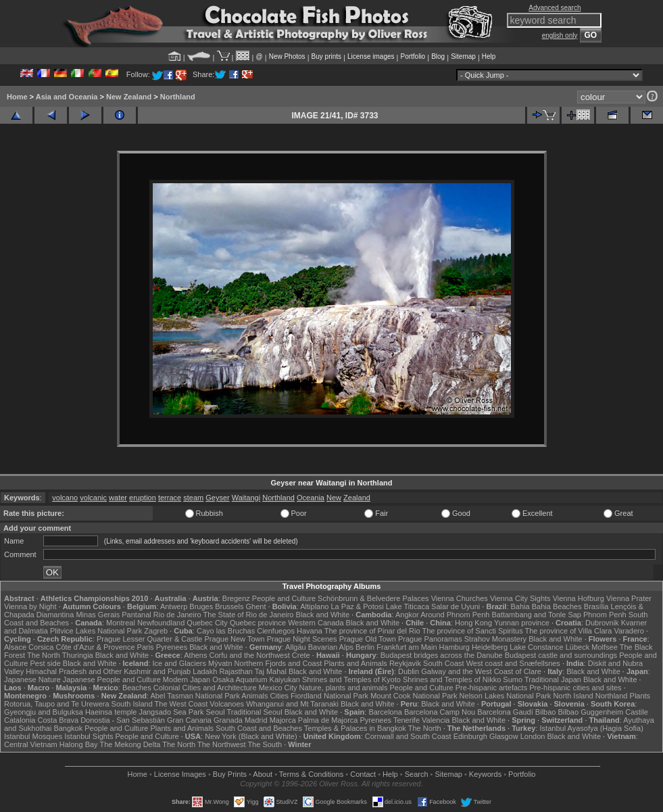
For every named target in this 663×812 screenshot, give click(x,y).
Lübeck (578, 647)
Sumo (513, 679)
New (334, 498)
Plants (640, 696)
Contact (363, 774)
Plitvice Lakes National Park (96, 631)
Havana (310, 631)
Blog (438, 56)
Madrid (256, 720)
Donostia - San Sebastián (123, 720)
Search (417, 774)
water (118, 498)
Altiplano (314, 606)
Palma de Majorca (328, 720)
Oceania (311, 498)
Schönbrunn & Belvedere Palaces (373, 598)
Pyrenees (172, 647)
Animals (254, 696)
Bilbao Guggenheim (591, 712)
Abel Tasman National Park (195, 696)
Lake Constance (537, 647)
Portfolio (413, 56)
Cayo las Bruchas (226, 631)
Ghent (256, 606)
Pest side (46, 663)
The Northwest (222, 744)
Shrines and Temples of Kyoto (351, 679)
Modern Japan (187, 679)
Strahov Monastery (495, 639)
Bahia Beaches (557, 606)
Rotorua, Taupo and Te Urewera (57, 704)
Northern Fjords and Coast (278, 663)
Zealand (357, 498)
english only (560, 35)
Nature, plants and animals (344, 688)
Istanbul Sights (89, 736)
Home (17, 97)
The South (265, 744)
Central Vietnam (31, 744)
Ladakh (205, 671)
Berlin (365, 647)
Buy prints (326, 56)
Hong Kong (473, 623)
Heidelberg (490, 647)
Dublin (409, 671)
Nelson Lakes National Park (506, 696)
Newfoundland (161, 623)
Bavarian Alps (331, 647)
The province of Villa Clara (569, 631)
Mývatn (220, 663)
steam (193, 498)
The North (44, 655)
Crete (301, 655)
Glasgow (504, 736)
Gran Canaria (189, 720)
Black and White (323, 615)
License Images (180, 774)
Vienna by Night (30, 606)
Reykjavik (405, 663)
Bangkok (68, 728)
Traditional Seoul (254, 712)
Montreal (121, 623)
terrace (170, 498)
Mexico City (278, 688)
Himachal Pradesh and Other (74, 671)
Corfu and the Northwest (250, 655)
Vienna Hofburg (579, 598)
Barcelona (385, 712)
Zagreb (156, 631)
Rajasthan (236, 671)
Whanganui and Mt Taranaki (292, 704)
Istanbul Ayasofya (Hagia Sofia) (592, 728)
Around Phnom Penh (455, 615)
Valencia (436, 720)
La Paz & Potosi (358, 606)
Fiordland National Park (329, 696)
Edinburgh (470, 736)
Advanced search (555, 8)
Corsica (41, 647)
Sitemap (463, 56)
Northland (178, 97)
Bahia (520, 606)
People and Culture (284, 598)
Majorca (283, 720)
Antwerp (174, 606)
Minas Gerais (98, 615)
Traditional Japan (553, 679)
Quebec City (207, 623)
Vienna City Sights (520, 598)
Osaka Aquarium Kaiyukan (256, 679)
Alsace (15, 647)
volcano (65, 498)
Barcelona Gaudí (505, 712)
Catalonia (20, 720)
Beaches (137, 688)
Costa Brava (58, 720)
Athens (195, 655)
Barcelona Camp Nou (440, 712)
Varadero (629, 631)
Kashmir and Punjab (157, 671)
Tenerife (407, 720)
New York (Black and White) (251, 736)
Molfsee (605, 647)
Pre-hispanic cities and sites (575, 688)
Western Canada (316, 623)
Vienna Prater (629, 598)
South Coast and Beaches (259, 728)
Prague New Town (235, 639)
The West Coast (181, 704)
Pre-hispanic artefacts (491, 688)
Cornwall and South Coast (408, 736)
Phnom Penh (605, 615)
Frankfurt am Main (407, 647)
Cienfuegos (276, 631)
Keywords (485, 774)
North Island (573, 696)
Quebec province (258, 623)
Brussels (229, 606)
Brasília (596, 606)
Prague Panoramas (430, 639)
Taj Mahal (271, 671)
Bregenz (236, 598)
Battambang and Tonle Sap (536, 615)
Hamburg (455, 647)
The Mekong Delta (130, 744)
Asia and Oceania (67, 97)
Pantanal (136, 615)
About (263, 774)
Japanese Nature (32, 679)
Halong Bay (79, 744)
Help (489, 56)
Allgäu (296, 647)
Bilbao (546, 712)
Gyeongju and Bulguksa (44, 712)
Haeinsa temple (111, 712)
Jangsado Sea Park (171, 712)
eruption (143, 498)
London (533, 736)
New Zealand (129, 97)
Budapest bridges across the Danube (442, 655)
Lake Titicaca (408, 606)
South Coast (444, 663)
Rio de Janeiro (177, 615)
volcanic (93, 498)
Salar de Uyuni (456, 606)
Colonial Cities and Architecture (205, 688)
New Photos (287, 56)
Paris (146, 647)
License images (371, 56)
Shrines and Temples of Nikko (452, 679)
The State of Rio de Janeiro (249, 615)
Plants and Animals (355, 663)
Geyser (217, 498)
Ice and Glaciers (179, 663)
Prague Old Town (368, 639)
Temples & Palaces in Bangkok (355, 728)
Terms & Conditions (311, 774)
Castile (637, 712)
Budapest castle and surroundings (561, 655)
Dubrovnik (602, 623)
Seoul (215, 712)
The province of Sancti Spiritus (472, 631)
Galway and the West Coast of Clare (481, 671)
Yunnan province (522, 623)
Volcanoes (227, 704)
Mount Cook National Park (414, 696)
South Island (132, 704)
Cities (280, 696)
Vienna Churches (460, 598)
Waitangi (246, 498)
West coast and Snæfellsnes (513, 663)
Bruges (201, 606)
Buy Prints (230, 774)
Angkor (407, 615)
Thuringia (78, 655)
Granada (228, 720)
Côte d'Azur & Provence (95, 647)
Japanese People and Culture (112, 679)
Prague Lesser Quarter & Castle (150, 639)
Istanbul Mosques (33, 736)
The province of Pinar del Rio (372, 631)
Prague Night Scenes (302, 639)
